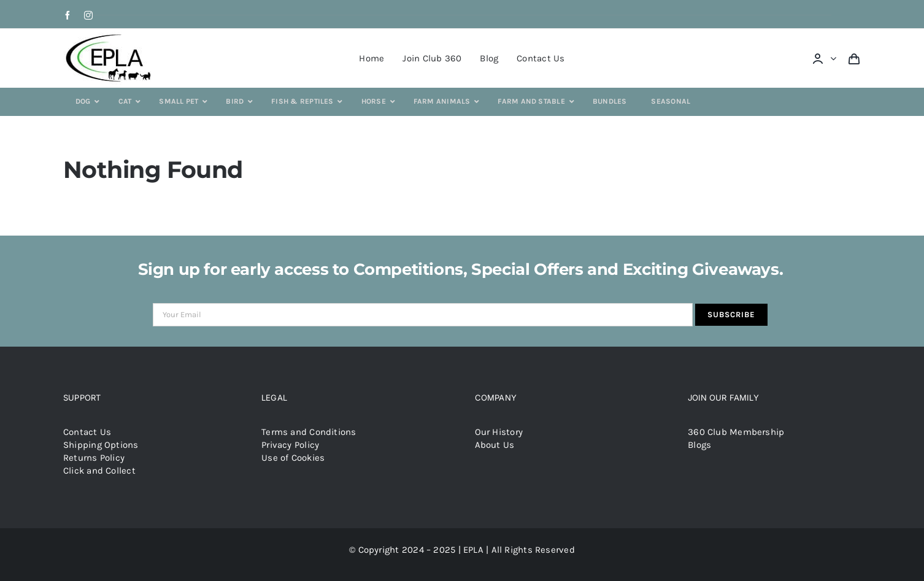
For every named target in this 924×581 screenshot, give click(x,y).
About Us (495, 445)
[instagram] (88, 15)
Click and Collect (99, 471)
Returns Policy (94, 458)
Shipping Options (101, 445)
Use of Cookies (293, 458)
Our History (499, 432)
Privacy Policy (290, 445)
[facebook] (67, 15)
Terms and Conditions (309, 432)
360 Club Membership (736, 432)
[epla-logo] (111, 36)
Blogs (699, 445)
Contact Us (87, 432)
